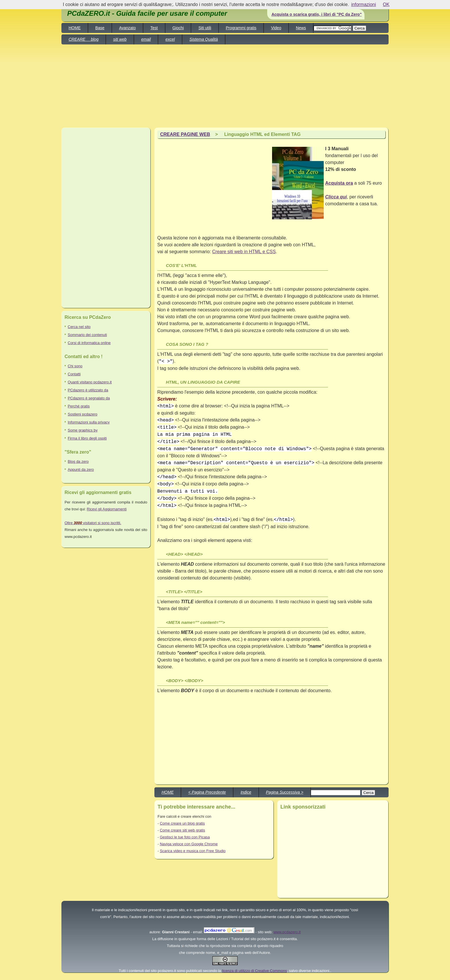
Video (276, 28)
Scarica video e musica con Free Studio (193, 851)
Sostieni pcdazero (83, 414)
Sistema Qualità (204, 39)
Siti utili (205, 28)
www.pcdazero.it (287, 932)
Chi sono (75, 366)
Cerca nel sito (79, 327)
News (301, 28)
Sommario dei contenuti (87, 335)
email (146, 39)
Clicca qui (336, 197)
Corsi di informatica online (89, 343)
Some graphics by (83, 430)
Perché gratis (79, 406)
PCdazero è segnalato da (89, 398)
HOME (75, 28)
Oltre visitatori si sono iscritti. (93, 523)
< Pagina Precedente (207, 792)
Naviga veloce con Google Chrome (189, 844)
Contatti (74, 374)
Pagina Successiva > (285, 792)
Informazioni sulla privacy (89, 422)
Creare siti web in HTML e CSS (244, 252)
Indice (246, 792)
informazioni (364, 4)
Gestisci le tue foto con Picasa (185, 837)
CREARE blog (84, 39)
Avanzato (127, 28)
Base (100, 28)
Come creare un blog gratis (182, 823)
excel (170, 39)
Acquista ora (339, 183)
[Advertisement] (299, 39)
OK (386, 4)
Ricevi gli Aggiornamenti (107, 509)
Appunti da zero (81, 469)
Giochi (178, 28)
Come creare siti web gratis (183, 830)
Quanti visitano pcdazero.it (90, 382)
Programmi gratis (241, 28)
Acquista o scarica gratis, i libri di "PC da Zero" (317, 14)
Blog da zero (78, 461)
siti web (120, 39)
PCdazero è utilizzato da (88, 390)
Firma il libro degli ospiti (87, 438)
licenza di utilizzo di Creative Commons (255, 971)
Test (154, 28)
